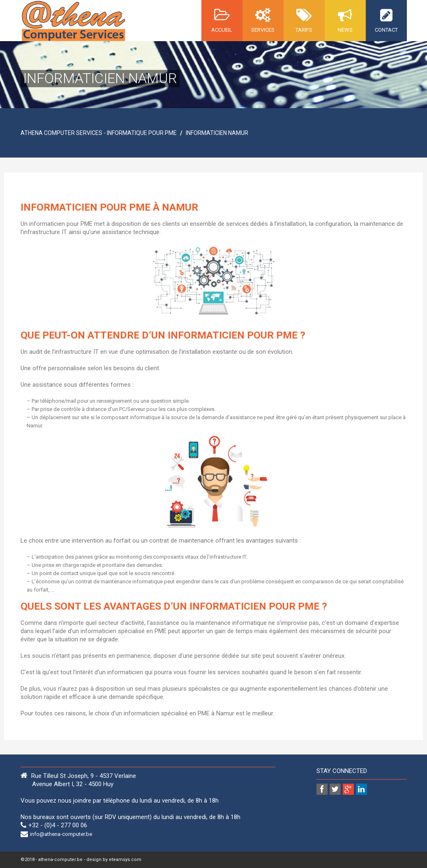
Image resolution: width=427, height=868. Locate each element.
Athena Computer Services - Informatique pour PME (99, 133)
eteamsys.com (125, 860)
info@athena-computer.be (61, 834)
